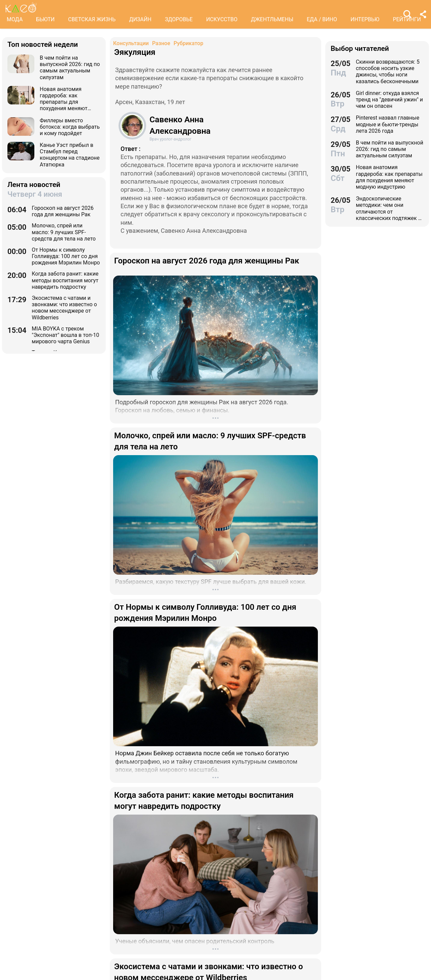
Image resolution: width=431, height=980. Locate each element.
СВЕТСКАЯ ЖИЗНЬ (92, 19)
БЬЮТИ (45, 19)
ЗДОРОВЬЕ (179, 19)
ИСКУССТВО (222, 19)
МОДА (15, 19)
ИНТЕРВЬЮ (365, 19)
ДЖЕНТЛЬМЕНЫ (272, 19)
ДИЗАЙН (140, 19)
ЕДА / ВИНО (322, 19)
